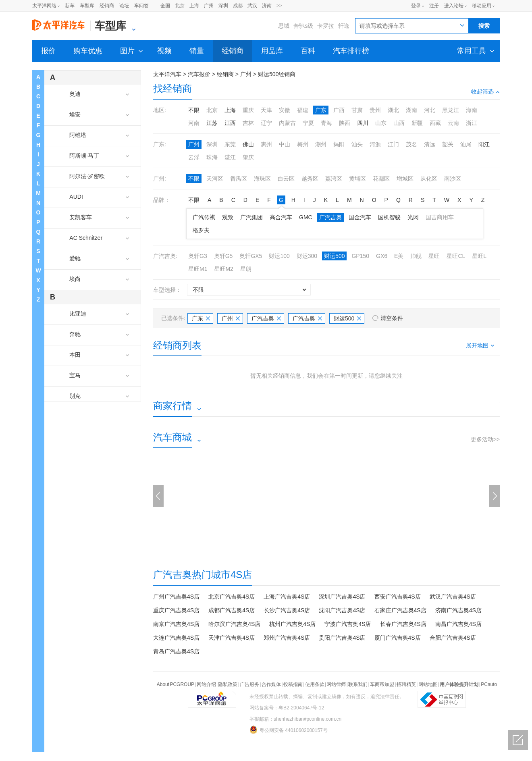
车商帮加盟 (382, 684)
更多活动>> (485, 439)
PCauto (489, 684)
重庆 (248, 110)
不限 (194, 110)
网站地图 (428, 684)
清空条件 (392, 318)
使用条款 (315, 684)
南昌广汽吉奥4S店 (458, 624)
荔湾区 (334, 179)
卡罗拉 (326, 26)
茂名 (411, 144)
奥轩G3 (198, 256)
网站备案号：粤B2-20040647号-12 (287, 708)
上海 (194, 6)
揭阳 (339, 144)
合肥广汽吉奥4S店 (453, 638)
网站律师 (336, 684)
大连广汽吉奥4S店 (176, 638)
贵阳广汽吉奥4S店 (342, 638)
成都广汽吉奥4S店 (232, 610)
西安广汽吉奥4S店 (398, 597)
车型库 (87, 6)
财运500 (334, 256)
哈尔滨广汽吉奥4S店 (234, 624)
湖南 (411, 110)
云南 (453, 123)
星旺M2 (223, 269)
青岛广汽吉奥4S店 (176, 651)
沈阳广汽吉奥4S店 (342, 610)
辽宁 (266, 123)
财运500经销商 (277, 74)
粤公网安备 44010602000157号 (289, 730)
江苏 (212, 123)
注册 (434, 6)
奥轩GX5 (251, 256)
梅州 (303, 144)
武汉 (252, 6)
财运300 (307, 256)
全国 (165, 6)
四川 (363, 123)
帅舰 (416, 256)
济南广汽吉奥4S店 (458, 610)
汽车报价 (199, 74)
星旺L (479, 256)
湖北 (393, 110)
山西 (399, 123)
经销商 (107, 6)
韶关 (448, 144)
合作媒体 (271, 684)
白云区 (286, 179)
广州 (209, 6)
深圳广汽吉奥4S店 (342, 597)
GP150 (360, 256)
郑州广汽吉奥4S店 (287, 638)
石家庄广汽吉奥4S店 (400, 610)
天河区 (215, 179)
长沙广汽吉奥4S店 (287, 610)
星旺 (434, 256)
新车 (70, 6)
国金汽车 (360, 217)
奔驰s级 (303, 26)
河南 (194, 123)
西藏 (435, 123)
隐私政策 (228, 684)
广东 (321, 110)
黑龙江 (451, 110)
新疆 (417, 123)
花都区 (381, 179)
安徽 (285, 110)
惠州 (266, 144)
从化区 (429, 179)
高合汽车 (281, 217)
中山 (285, 144)
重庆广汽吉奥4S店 (176, 610)
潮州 (321, 144)
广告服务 (249, 684)
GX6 (382, 256)
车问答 (141, 6)
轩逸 (344, 26)
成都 (238, 6)
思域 (284, 26)
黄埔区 (357, 179)
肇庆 (248, 157)
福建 (303, 110)
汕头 (357, 144)
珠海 (212, 157)
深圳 (223, 6)
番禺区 (239, 179)
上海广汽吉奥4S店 (287, 597)
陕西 (345, 123)
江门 (393, 144)
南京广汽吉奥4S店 (176, 624)
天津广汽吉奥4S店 (232, 638)
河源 (375, 144)
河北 (430, 110)
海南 (472, 110)
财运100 (279, 256)
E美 (399, 256)
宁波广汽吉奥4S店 (348, 624)
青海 (326, 123)
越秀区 (310, 179)
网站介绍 (206, 684)
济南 (267, 6)
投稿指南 (293, 684)
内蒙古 (287, 123)
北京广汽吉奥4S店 (232, 597)
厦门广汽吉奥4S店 (398, 638)
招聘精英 (406, 684)
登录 (416, 6)
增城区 (405, 179)
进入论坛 (454, 6)
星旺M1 (198, 269)
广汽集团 (251, 217)
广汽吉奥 (330, 217)
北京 (180, 6)
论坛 (124, 6)
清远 (430, 144)
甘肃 (357, 110)
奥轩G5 (223, 256)
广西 (339, 110)
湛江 (230, 157)
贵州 (375, 110)
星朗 (246, 269)
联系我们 (358, 684)
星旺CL (456, 256)
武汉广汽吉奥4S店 (453, 597)
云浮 (194, 157)
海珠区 (262, 179)
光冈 (413, 217)
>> (279, 6)
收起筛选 (485, 91)
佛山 (248, 144)
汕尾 (466, 144)
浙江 (472, 123)
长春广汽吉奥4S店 (403, 624)
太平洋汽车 (167, 74)
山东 (381, 123)
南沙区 (453, 179)
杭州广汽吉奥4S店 (292, 624)
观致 (228, 217)
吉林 (248, 123)
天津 (266, 110)
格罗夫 (201, 230)
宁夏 (308, 123)
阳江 (484, 144)
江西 (230, 123)
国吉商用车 (440, 217)
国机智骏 (389, 217)
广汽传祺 (204, 217)
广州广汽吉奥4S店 (176, 597)
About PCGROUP (176, 684)
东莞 (230, 144)
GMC (306, 217)
